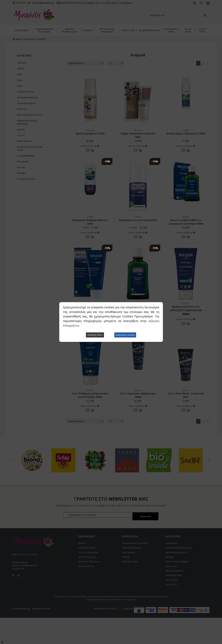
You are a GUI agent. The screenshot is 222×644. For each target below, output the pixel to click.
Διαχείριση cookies (125, 335)
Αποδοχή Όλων (95, 335)
